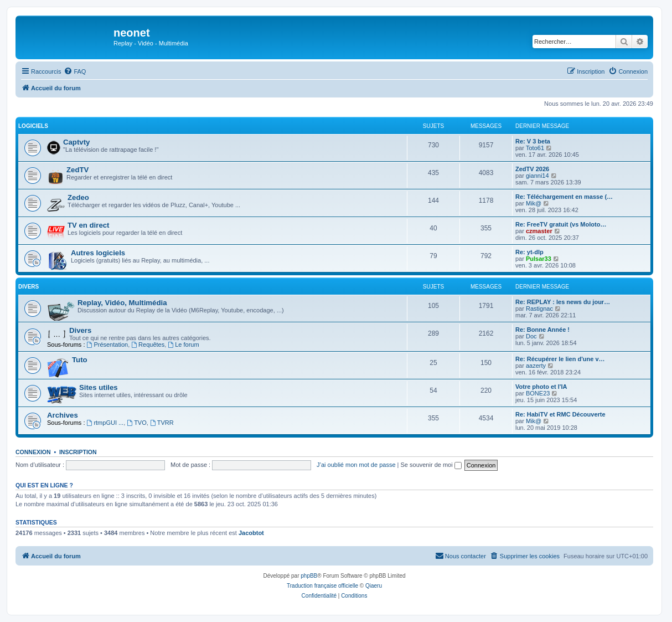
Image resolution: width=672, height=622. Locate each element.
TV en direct (88, 225)
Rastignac (539, 309)
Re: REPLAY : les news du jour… (563, 302)
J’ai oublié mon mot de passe (356, 465)
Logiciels (33, 126)
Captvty (76, 142)
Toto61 (535, 148)
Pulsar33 (539, 259)
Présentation (108, 345)
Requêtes (148, 345)
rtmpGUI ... (105, 423)
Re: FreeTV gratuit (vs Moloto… (561, 224)
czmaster (539, 231)
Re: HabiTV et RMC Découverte (560, 414)
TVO (136, 423)
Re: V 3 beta (533, 141)
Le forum (183, 345)
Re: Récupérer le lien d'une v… (560, 359)
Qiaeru (374, 586)
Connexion (33, 452)
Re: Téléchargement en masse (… (564, 197)
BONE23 (538, 393)
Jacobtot (251, 533)
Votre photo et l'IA (541, 387)
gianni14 (537, 176)
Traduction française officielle (322, 586)
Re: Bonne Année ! (542, 330)
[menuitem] (75, 71)
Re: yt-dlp (529, 252)
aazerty (536, 366)
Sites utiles (99, 387)
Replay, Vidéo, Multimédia (122, 303)
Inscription (78, 452)
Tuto (80, 360)
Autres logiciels (98, 253)
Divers (29, 287)
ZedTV (77, 170)
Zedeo (78, 197)
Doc (531, 336)
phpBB (309, 576)
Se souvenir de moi (431, 465)
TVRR (162, 423)
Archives (63, 415)
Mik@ (534, 203)
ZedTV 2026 (532, 169)
